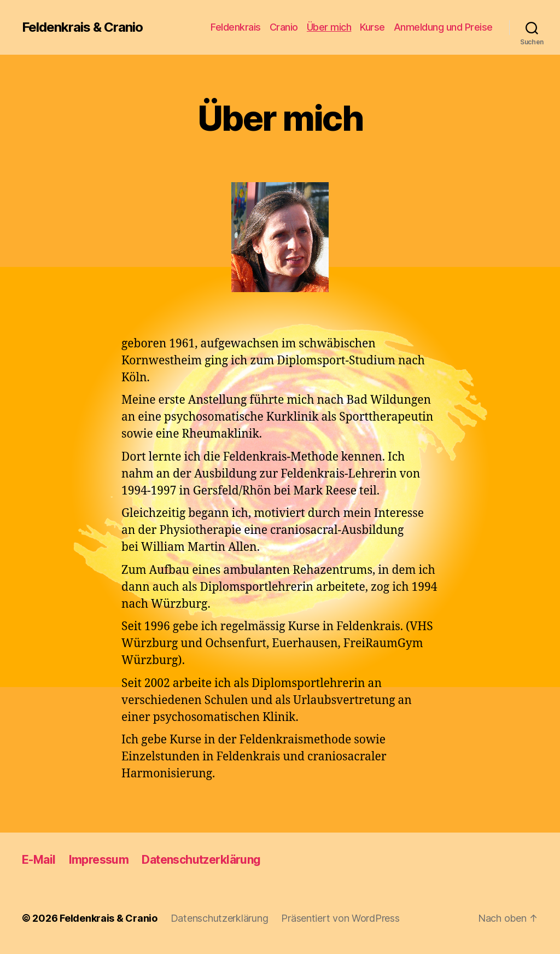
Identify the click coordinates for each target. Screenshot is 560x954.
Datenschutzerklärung (201, 860)
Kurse (372, 27)
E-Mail (39, 860)
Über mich (329, 27)
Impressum (99, 860)
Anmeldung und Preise (443, 27)
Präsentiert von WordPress (340, 918)
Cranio (284, 27)
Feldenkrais (236, 27)
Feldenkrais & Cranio (82, 27)
